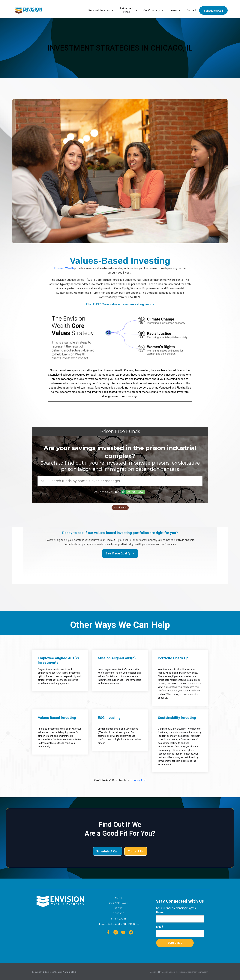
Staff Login (119, 919)
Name (160, 912)
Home (119, 898)
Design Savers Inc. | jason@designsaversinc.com (185, 972)
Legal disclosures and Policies (119, 924)
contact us (139, 780)
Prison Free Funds (120, 431)
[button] (101, 10)
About (119, 908)
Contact (191, 10)
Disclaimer (120, 508)
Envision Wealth (64, 268)
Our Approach (119, 903)
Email (160, 927)
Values (84, 261)
